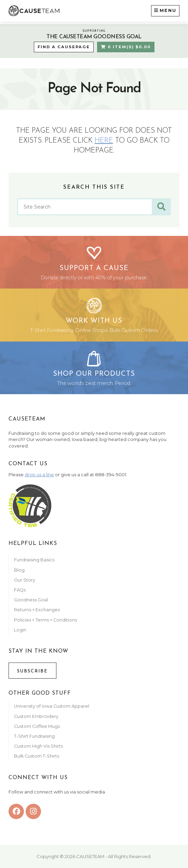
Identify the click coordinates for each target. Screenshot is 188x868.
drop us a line (39, 475)
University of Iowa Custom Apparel (52, 706)
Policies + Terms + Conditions (45, 620)
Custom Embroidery (36, 716)
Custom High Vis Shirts (39, 746)
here (104, 141)
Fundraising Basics (34, 560)
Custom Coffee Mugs (37, 726)
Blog (19, 570)
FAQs (20, 590)
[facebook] (16, 811)
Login (20, 630)
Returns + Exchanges (37, 610)
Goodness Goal (31, 600)
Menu (165, 10)
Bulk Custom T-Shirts (37, 756)
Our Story (25, 580)
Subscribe (32, 671)
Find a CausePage (64, 47)
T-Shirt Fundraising (34, 736)
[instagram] (33, 811)
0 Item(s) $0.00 (126, 47)
